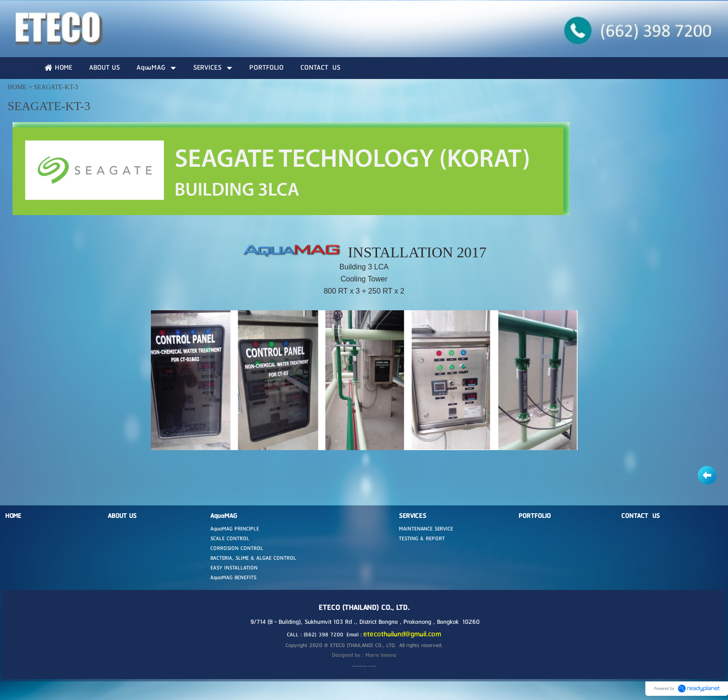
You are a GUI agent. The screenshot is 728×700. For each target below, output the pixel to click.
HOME (17, 87)
